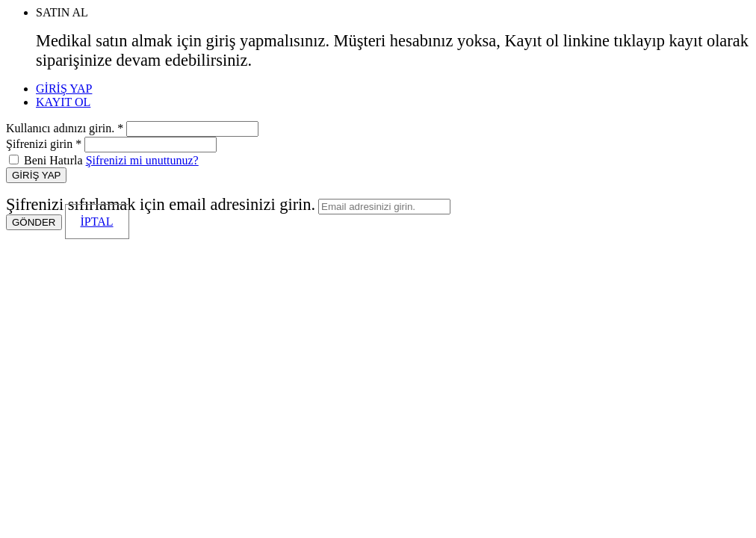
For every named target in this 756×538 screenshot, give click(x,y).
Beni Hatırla (53, 160)
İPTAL (97, 222)
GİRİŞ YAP (64, 89)
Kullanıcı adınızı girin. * (65, 128)
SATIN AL (62, 12)
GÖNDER (34, 222)
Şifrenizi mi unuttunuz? (142, 160)
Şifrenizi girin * (44, 144)
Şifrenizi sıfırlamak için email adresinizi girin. (161, 204)
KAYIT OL (63, 102)
